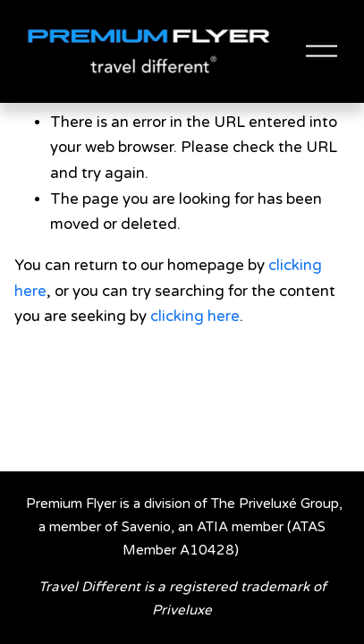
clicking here (195, 317)
